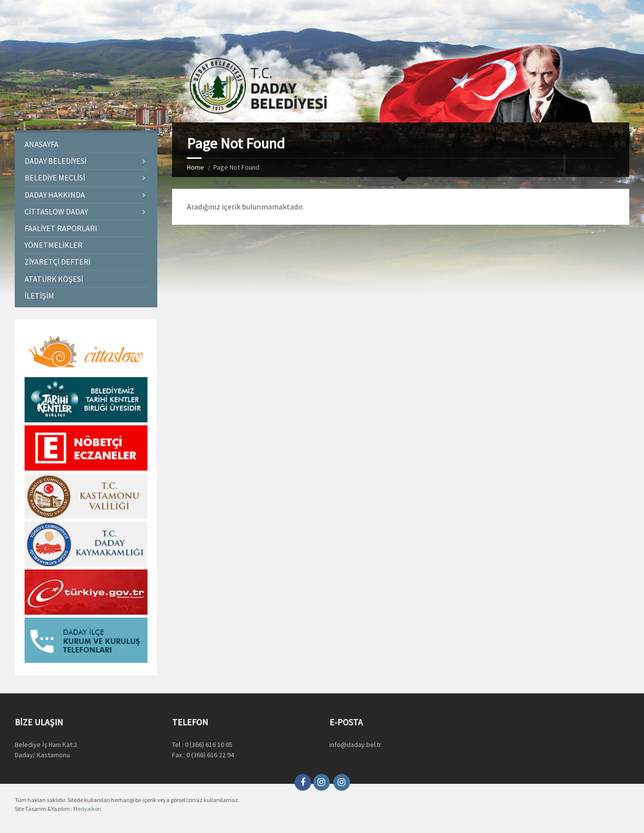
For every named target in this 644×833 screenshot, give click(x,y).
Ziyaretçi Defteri (58, 262)
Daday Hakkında (55, 195)
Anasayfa (42, 144)
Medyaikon (87, 809)
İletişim (39, 296)
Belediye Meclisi (55, 178)
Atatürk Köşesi (54, 279)
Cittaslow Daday (56, 211)
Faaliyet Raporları (61, 228)
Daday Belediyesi (56, 161)
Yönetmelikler (54, 245)
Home (195, 167)
